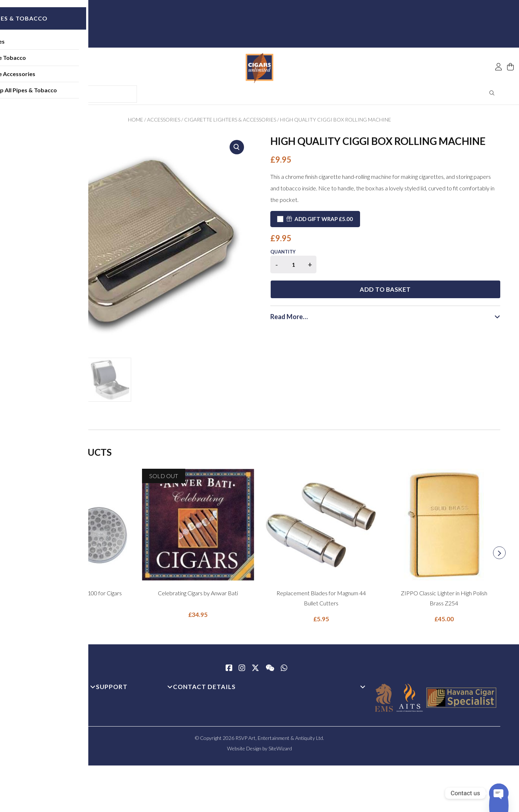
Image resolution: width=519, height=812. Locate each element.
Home (136, 122)
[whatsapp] (284, 671)
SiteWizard (280, 751)
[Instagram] (242, 671)
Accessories (164, 122)
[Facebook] (229, 671)
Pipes (45, 45)
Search (492, 96)
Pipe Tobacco (56, 61)
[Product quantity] (293, 267)
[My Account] (498, 51)
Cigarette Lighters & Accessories (230, 122)
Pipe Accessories (61, 77)
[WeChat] (270, 671)
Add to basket (412, 268)
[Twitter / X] (255, 671)
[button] (237, 150)
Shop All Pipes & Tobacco (71, 94)
